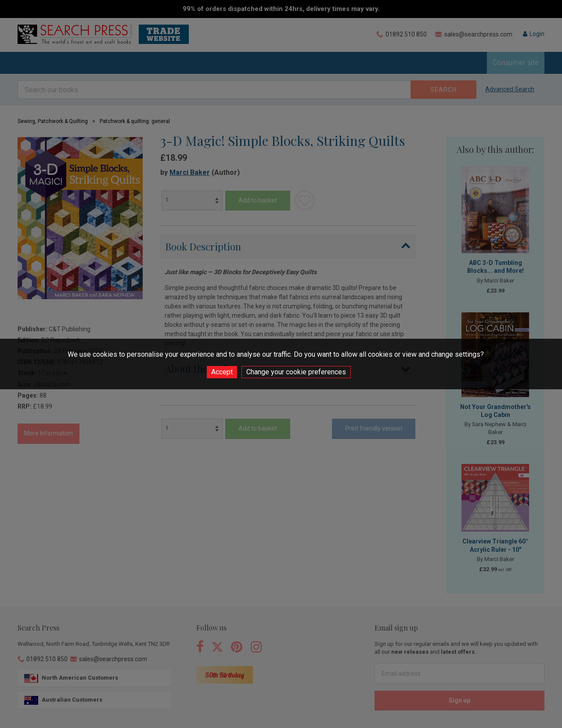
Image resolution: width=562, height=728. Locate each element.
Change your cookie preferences (296, 372)
